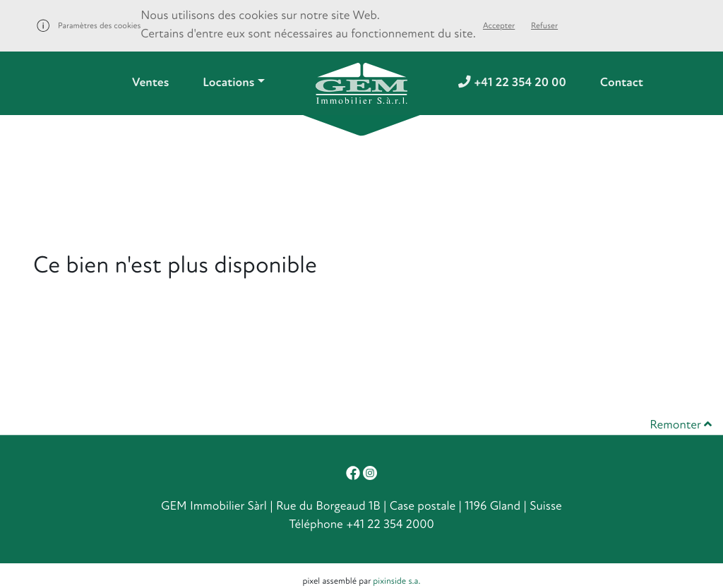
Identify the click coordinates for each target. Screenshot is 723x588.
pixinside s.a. (396, 581)
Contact (622, 83)
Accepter (499, 26)
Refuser (544, 26)
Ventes (150, 83)
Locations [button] (228, 83)
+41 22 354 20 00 (512, 83)
